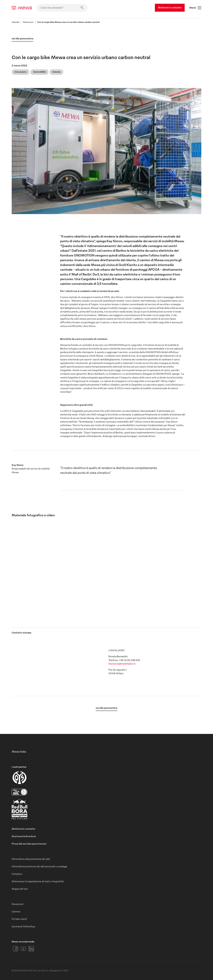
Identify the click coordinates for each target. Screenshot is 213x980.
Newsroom (28, 22)
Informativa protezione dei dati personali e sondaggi (39, 866)
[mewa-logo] (22, 8)
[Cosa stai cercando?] (62, 8)
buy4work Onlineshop (23, 926)
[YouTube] (23, 949)
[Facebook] (16, 949)
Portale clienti (19, 919)
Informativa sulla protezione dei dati (31, 859)
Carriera (16, 911)
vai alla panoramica (23, 38)
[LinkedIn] (31, 949)
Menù (195, 8)
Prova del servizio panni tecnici (29, 844)
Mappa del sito (20, 889)
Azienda (15, 22)
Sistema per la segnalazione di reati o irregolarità (38, 881)
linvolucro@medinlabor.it (122, 664)
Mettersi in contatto (170, 7)
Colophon (17, 874)
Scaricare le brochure (24, 836)
